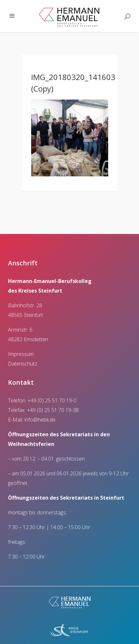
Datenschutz (23, 364)
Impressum (21, 354)
